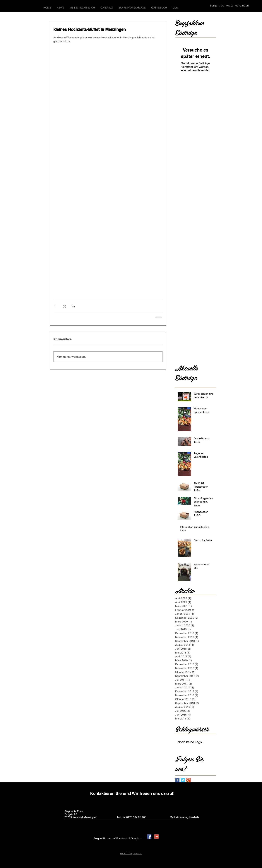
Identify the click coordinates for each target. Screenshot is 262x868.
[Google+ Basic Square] (188, 780)
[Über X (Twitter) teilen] (64, 306)
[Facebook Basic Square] (177, 780)
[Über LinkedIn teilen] (73, 306)
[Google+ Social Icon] (156, 836)
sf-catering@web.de (188, 817)
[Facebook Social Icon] (149, 836)
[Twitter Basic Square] (183, 780)
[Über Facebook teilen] (55, 306)
